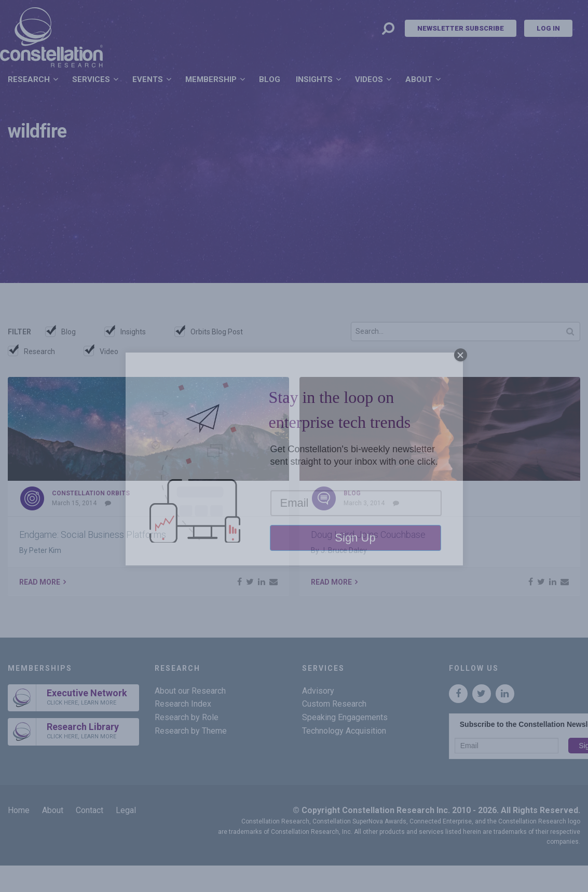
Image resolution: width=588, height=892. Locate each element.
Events (148, 79)
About (419, 79)
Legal (126, 810)
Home (19, 810)
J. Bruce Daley (344, 550)
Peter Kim (45, 550)
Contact (90, 810)
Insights (314, 79)
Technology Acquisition (344, 731)
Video (109, 352)
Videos (369, 79)
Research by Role (187, 717)
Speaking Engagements (345, 717)
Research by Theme (191, 731)
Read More (40, 582)
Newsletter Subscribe (461, 28)
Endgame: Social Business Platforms (93, 535)
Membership (211, 79)
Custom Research (334, 704)
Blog (270, 79)
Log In (548, 28)
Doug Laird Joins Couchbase (368, 535)
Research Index (183, 704)
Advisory (318, 691)
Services (91, 79)
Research (29, 79)
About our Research (190, 691)
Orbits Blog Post (217, 332)
